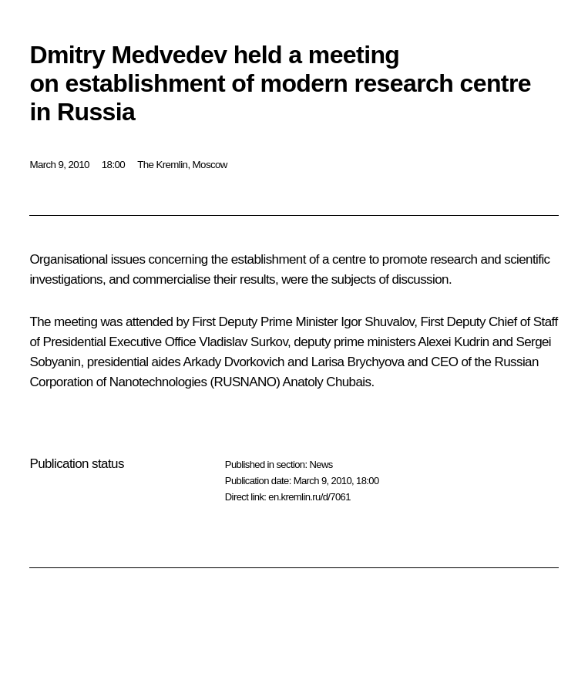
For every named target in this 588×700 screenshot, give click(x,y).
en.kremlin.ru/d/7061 (309, 497)
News (321, 464)
